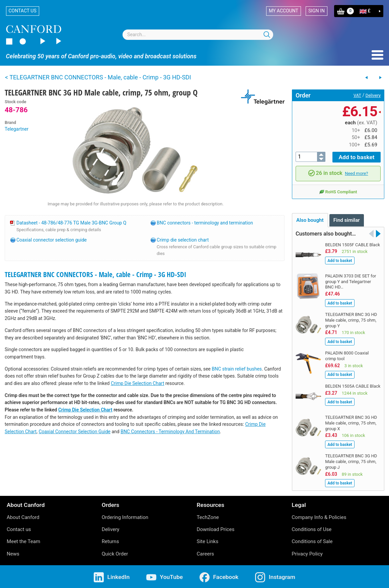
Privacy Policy (307, 553)
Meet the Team (23, 541)
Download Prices (216, 528)
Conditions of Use (312, 528)
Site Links (208, 541)
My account (284, 11)
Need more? (356, 173)
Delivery (373, 95)
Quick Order (115, 553)
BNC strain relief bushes (237, 369)
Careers (206, 553)
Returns (110, 541)
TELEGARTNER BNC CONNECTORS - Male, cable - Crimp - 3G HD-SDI (95, 274)
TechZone (208, 516)
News (13, 553)
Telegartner (17, 129)
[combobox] (198, 35)
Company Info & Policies (319, 516)
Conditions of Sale (312, 541)
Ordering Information (125, 516)
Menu (377, 55)
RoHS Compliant (338, 191)
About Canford (23, 516)
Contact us (23, 11)
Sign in (317, 11)
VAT (357, 95)
